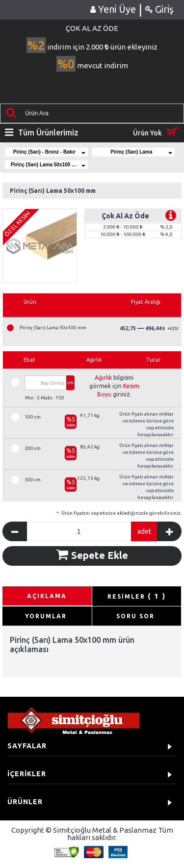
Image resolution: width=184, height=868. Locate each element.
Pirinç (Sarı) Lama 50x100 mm (48, 165)
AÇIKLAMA (47, 596)
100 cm (33, 417)
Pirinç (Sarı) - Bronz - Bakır (49, 152)
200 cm (33, 448)
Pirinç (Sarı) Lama (141, 152)
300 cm (33, 480)
